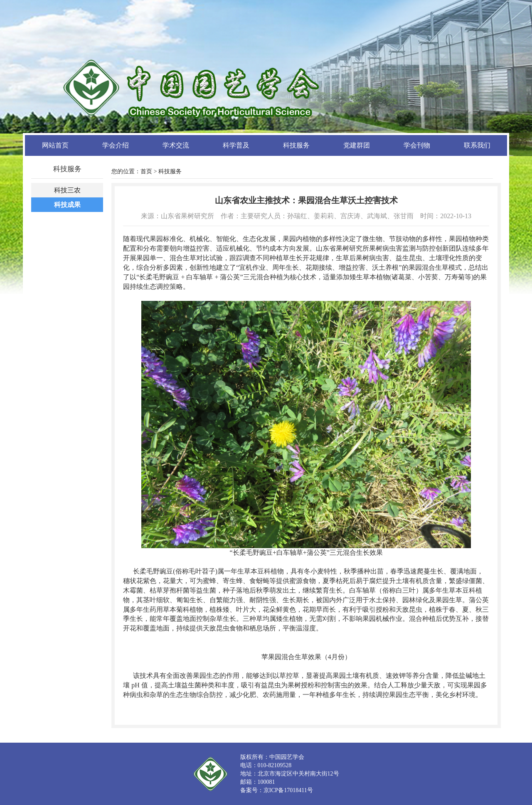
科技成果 (67, 205)
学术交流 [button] (176, 145)
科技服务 (170, 171)
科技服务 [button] (296, 145)
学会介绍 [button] (116, 145)
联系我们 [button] (477, 145)
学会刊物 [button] (417, 145)
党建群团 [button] (357, 145)
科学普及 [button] (236, 145)
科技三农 (67, 190)
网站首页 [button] (55, 145)
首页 (146, 171)
